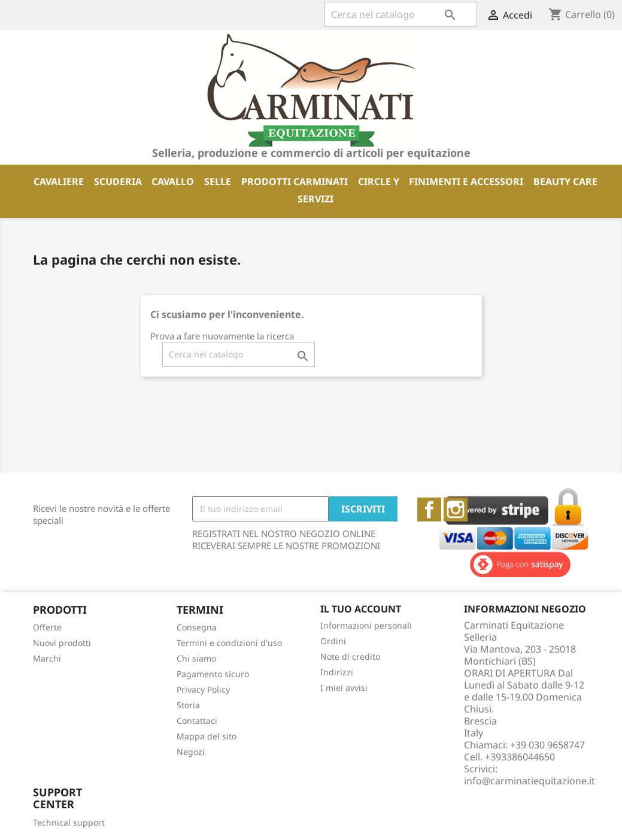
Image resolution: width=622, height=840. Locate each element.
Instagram (456, 510)
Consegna (197, 627)
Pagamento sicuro (213, 674)
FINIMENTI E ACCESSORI (466, 181)
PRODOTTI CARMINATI (295, 181)
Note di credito (350, 656)
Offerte (47, 627)
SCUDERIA (118, 181)
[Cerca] (401, 14)
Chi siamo (196, 658)
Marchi (47, 658)
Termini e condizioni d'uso (229, 643)
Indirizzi (337, 672)
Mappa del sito (207, 736)
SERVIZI (315, 199)
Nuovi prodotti (62, 643)
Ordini (333, 641)
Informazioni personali (366, 625)
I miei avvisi (344, 688)
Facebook (429, 510)
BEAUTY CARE (565, 181)
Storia (188, 705)
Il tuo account (361, 609)
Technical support (69, 822)
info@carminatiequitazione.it (530, 781)
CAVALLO (173, 181)
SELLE (218, 181)
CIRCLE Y (379, 181)
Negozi (191, 752)
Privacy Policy (203, 689)
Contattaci (197, 721)
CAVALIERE (59, 181)
